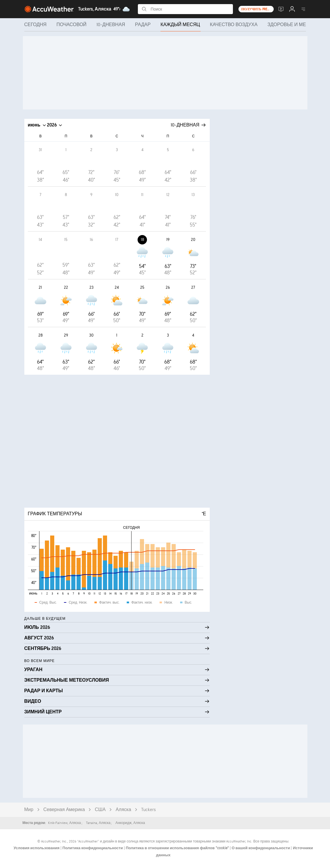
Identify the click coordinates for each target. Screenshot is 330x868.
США (100, 810)
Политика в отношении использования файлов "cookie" (178, 848)
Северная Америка (64, 810)
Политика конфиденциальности (93, 848)
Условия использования (37, 848)
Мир (29, 810)
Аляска (123, 810)
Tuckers (148, 810)
